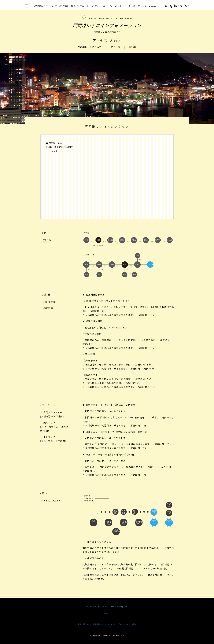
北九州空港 (49, 302)
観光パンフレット (80, 6)
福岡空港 (48, 308)
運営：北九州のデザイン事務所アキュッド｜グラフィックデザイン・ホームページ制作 (107, 624)
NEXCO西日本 (52, 501)
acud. (126, 606)
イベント (96, 6)
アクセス (142, 6)
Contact (153, 7)
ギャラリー (120, 6)
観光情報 (64, 6)
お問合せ (107, 613)
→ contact (51, 151)
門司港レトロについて (45, 6)
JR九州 (47, 240)
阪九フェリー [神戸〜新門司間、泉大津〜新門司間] (55, 427)
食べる (132, 6)
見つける (107, 6)
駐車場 (133, 47)
